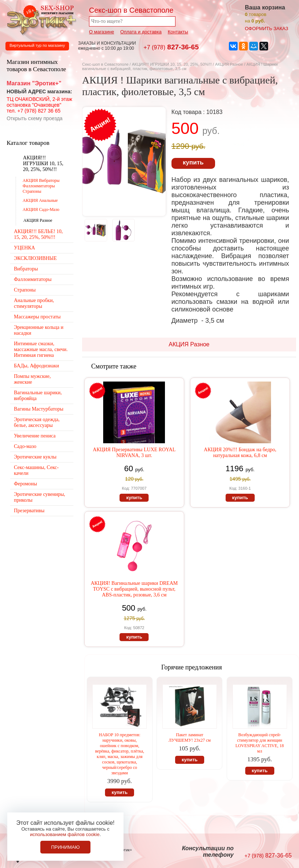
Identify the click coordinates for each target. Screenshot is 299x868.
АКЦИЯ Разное (229, 64)
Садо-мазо (25, 446)
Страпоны (25, 290)
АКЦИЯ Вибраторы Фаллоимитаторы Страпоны (41, 186)
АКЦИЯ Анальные (40, 200)
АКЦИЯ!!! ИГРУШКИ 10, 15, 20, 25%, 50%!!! (172, 64)
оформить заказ (266, 28)
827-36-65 (171, 47)
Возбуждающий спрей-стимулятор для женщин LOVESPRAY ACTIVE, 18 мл (260, 743)
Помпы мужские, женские (32, 379)
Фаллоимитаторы (33, 279)
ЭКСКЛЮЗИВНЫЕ (35, 258)
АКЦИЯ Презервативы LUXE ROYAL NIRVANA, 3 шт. (134, 453)
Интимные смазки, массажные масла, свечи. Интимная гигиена (41, 349)
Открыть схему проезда (35, 118)
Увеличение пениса (35, 436)
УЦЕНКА (24, 248)
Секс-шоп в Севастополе (105, 64)
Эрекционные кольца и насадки (39, 330)
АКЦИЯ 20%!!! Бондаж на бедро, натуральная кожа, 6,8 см (240, 453)
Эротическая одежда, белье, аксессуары (37, 422)
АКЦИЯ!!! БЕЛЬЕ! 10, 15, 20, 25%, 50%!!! (38, 234)
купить (193, 162)
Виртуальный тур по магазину (37, 45)
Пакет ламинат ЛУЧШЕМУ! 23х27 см (190, 737)
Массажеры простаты (37, 317)
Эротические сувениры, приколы (39, 497)
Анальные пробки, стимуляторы (34, 303)
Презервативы (29, 511)
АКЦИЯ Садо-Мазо (41, 209)
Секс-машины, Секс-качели (36, 470)
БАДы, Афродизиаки (36, 366)
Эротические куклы (35, 457)
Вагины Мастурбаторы (39, 409)
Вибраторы (26, 269)
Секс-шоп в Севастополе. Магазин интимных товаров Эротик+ (40, 19)
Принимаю (66, 847)
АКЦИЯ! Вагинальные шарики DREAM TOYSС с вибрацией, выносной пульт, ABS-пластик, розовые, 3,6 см (134, 589)
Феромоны (25, 484)
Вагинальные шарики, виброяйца (38, 396)
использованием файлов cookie (65, 834)
